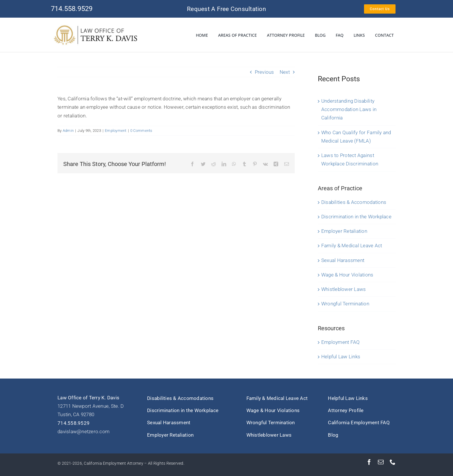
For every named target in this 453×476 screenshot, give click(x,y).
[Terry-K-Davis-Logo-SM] (96, 27)
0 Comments (141, 131)
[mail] (381, 462)
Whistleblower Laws (344, 289)
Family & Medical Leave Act (352, 246)
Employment (116, 131)
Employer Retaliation (344, 231)
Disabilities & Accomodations (354, 202)
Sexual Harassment (343, 260)
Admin (68, 131)
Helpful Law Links (341, 357)
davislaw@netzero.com (83, 431)
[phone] (393, 462)
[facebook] (369, 462)
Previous (264, 72)
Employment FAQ (341, 342)
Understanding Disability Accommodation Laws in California (349, 109)
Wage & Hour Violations (347, 275)
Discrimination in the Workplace (356, 217)
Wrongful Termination (345, 304)
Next (285, 72)
